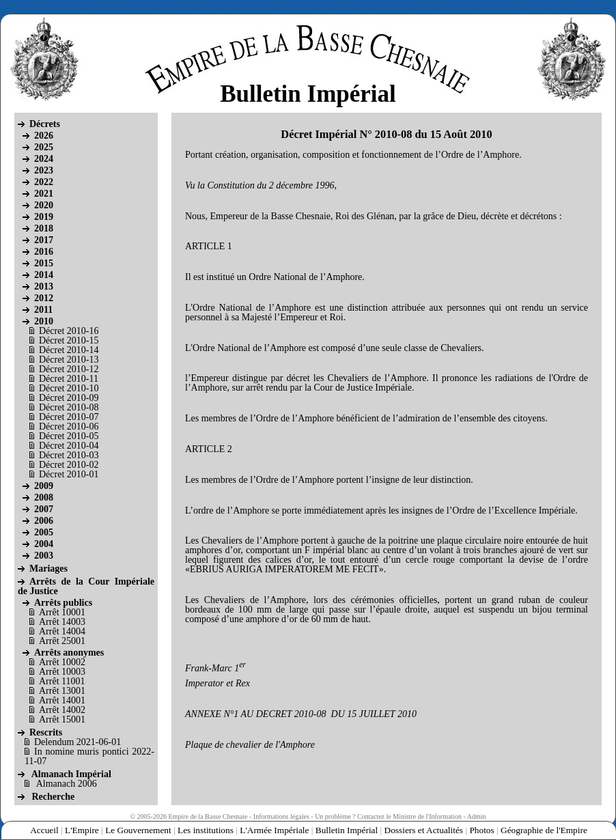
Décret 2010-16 (69, 331)
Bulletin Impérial (347, 830)
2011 (43, 310)
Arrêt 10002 (62, 662)
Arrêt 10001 (62, 612)
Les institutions (206, 830)
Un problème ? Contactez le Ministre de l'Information (388, 816)
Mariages (48, 569)
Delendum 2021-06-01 (78, 742)
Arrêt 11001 (62, 681)
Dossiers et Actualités (424, 830)
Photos (481, 830)
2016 (44, 252)
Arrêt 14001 (62, 700)
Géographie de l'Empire (544, 830)
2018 (44, 228)
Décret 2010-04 (69, 446)
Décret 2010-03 (69, 455)
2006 (44, 521)
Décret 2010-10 (69, 388)
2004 (44, 544)
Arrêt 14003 (62, 622)
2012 (44, 298)
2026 (44, 136)
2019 (44, 217)
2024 (44, 159)
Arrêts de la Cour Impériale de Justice (86, 586)
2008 (44, 498)
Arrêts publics (63, 603)
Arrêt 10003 (62, 672)
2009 (44, 486)
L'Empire (82, 830)
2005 (44, 532)
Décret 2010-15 (69, 340)
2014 (44, 275)
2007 (44, 509)
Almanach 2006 (67, 784)
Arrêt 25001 (62, 641)
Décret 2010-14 (69, 350)
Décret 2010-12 (69, 369)
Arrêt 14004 (62, 631)
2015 (44, 263)
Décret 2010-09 (69, 398)
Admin (477, 816)
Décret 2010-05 (69, 436)
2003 (44, 556)
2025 (44, 147)
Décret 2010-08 (69, 407)
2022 (44, 182)
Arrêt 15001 (62, 719)
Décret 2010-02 (69, 465)
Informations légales (281, 816)
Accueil (44, 830)
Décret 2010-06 (69, 426)
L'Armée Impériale (274, 830)
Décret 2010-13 (69, 360)
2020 (44, 205)
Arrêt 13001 (62, 691)
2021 (44, 194)
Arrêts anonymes (69, 653)
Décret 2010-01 (69, 474)
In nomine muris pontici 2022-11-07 (89, 756)
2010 (44, 321)
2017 (44, 240)
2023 (44, 170)
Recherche (54, 797)
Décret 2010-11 (69, 379)
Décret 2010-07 (69, 417)
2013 (44, 286)
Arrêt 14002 (62, 710)
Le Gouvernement (138, 830)
